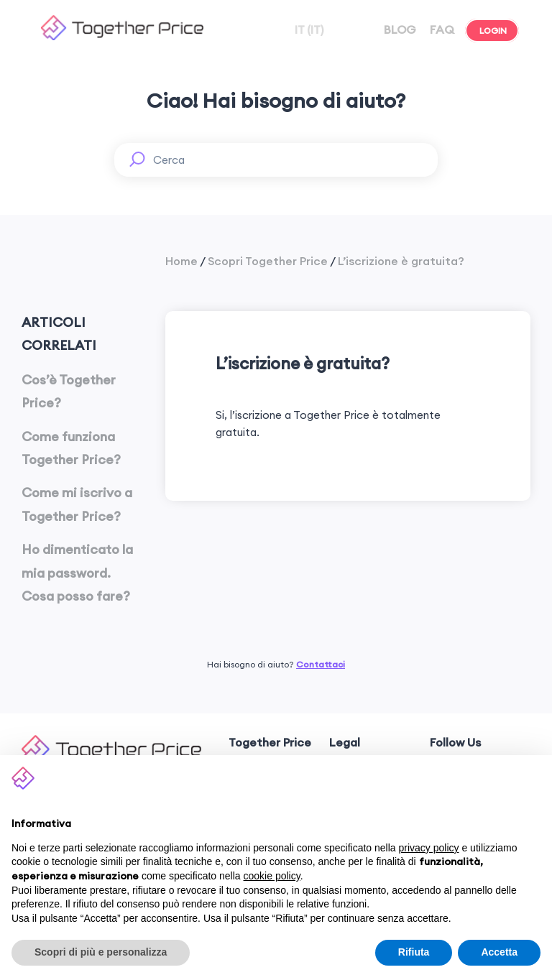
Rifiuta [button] (414, 952)
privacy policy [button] (429, 848)
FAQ (441, 29)
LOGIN (492, 31)
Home (181, 261)
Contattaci (321, 664)
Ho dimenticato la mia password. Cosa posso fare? (77, 573)
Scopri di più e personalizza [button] (101, 952)
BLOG (399, 29)
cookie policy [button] (272, 876)
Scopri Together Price (268, 261)
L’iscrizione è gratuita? (401, 261)
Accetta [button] (499, 952)
